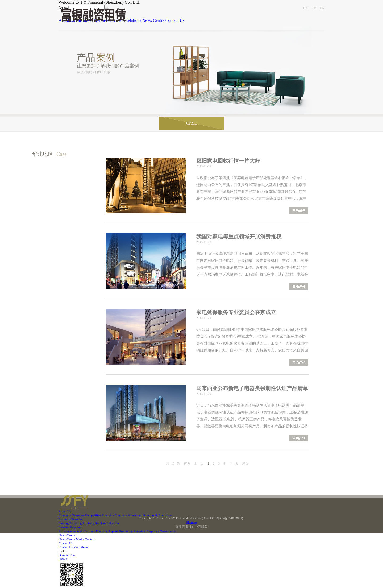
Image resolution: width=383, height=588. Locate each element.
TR (314, 8)
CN (305, 8)
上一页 (199, 463)
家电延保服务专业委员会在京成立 (236, 312)
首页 (187, 463)
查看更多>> (299, 211)
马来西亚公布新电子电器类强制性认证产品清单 (252, 388)
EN (322, 8)
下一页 (234, 463)
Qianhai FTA (67, 555)
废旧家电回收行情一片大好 (228, 161)
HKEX (63, 559)
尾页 (245, 463)
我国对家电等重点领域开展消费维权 (239, 237)
